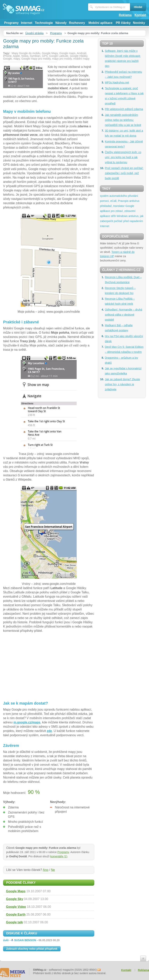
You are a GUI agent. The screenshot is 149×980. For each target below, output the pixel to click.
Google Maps (16, 891)
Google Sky (15, 899)
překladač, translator (112, 206)
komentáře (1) (59, 856)
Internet (27, 23)
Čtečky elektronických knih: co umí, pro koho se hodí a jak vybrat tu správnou (123, 157)
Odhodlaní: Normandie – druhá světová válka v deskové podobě (123, 315)
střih (113, 216)
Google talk (14, 922)
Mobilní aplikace (100, 23)
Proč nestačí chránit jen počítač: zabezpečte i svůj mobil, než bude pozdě (124, 173)
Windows (122, 216)
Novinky (139, 23)
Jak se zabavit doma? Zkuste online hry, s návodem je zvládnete (122, 384)
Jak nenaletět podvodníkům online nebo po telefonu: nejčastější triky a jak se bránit (123, 120)
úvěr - (31, 940)
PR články (123, 23)
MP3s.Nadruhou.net (117, 82)
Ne (53, 870)
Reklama (125, 15)
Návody (61, 23)
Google (130, 206)
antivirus (134, 201)
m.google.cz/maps (27, 722)
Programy (11, 23)
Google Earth (16, 914)
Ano (46, 870)
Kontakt (140, 15)
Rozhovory (77, 23)
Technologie (44, 23)
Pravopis (123, 201)
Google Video (16, 907)
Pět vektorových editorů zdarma (124, 109)
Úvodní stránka (34, 33)
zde (49, 731)
